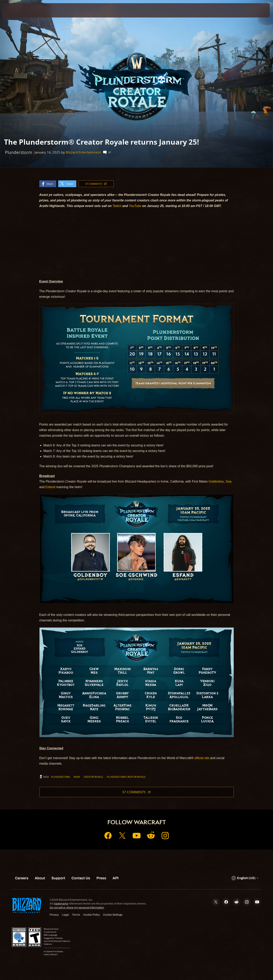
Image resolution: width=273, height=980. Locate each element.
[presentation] (15, 10)
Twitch (117, 206)
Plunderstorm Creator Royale (126, 777)
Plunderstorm (60, 777)
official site (202, 758)
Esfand (50, 487)
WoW (77, 777)
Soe (229, 481)
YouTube (135, 206)
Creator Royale (93, 777)
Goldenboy (216, 481)
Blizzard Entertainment (83, 152)
